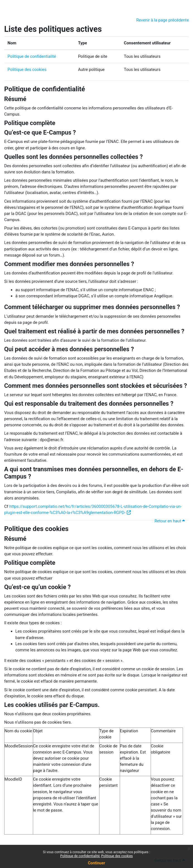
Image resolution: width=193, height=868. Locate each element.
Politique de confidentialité (32, 56)
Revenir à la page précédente (163, 20)
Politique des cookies (27, 70)
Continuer (97, 863)
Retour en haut (171, 521)
